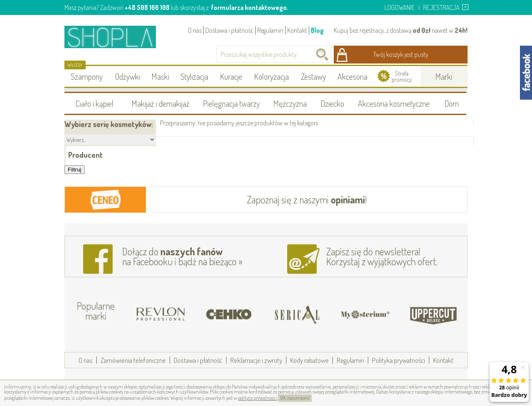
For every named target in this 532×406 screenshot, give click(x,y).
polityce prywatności (257, 398)
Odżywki (128, 76)
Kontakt (297, 30)
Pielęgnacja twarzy (231, 103)
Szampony (87, 76)
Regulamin (270, 30)
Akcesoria (352, 76)
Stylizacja (194, 76)
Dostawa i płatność (229, 30)
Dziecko (332, 103)
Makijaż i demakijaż (160, 103)
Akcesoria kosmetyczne (394, 103)
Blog (317, 30)
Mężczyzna (290, 103)
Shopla (116, 37)
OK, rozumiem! (295, 398)
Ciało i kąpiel (95, 103)
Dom (452, 103)
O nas (195, 30)
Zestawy (313, 76)
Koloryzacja (271, 76)
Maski (160, 76)
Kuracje (231, 76)
